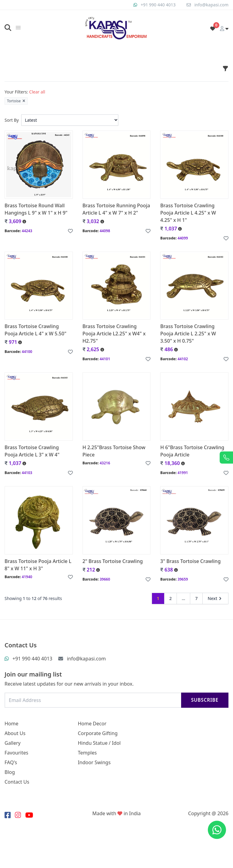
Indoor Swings (94, 762)
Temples (87, 753)
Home (12, 724)
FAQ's (11, 762)
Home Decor (92, 724)
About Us (15, 733)
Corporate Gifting (98, 733)
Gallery (13, 743)
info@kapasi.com (211, 5)
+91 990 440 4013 (158, 5)
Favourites (16, 753)
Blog (10, 772)
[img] (18, 28)
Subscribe (205, 700)
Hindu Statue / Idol (99, 743)
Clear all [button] (37, 92)
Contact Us (17, 782)
